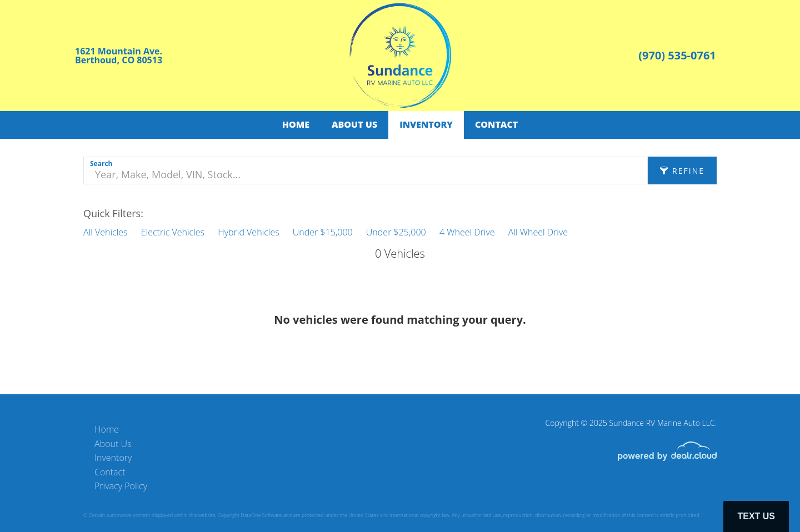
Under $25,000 (396, 232)
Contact (496, 124)
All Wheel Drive (538, 232)
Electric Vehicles (173, 232)
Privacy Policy (121, 486)
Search (101, 164)
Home (296, 124)
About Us (354, 124)
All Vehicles (106, 232)
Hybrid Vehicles (248, 232)
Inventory (426, 124)
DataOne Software (261, 515)
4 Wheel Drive (467, 232)
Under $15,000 (323, 232)
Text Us (756, 516)
